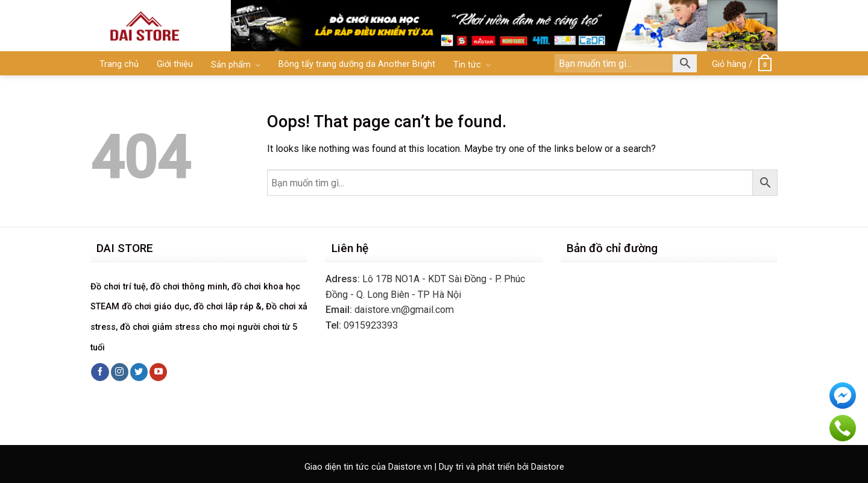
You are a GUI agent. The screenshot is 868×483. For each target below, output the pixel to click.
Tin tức (472, 65)
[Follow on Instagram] (120, 372)
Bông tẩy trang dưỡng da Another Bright (357, 64)
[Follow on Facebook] (100, 372)
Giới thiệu (175, 64)
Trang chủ (119, 64)
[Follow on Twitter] (139, 372)
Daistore (548, 467)
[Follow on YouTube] (158, 372)
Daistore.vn (410, 467)
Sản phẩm (236, 65)
